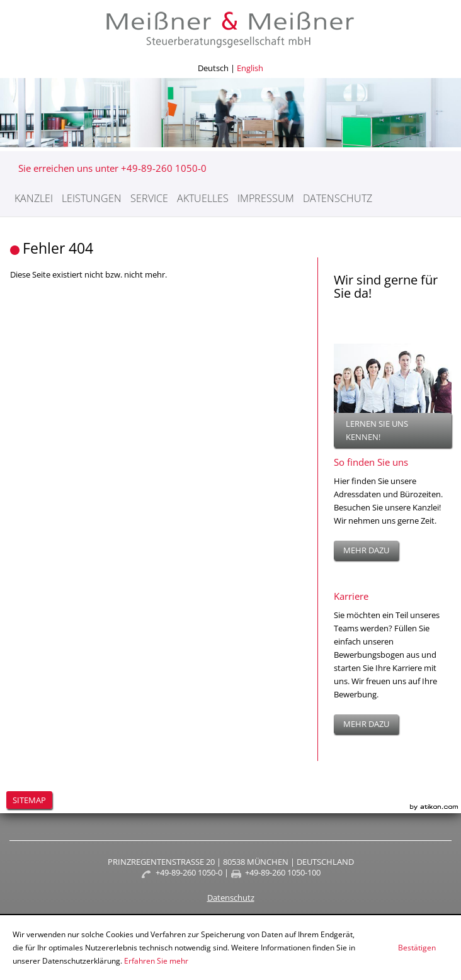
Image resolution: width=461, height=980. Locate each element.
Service (149, 198)
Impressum (266, 198)
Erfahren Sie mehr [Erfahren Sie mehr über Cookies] (156, 961)
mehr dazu (366, 550)
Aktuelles (203, 198)
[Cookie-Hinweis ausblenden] (417, 948)
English (250, 68)
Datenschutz (338, 198)
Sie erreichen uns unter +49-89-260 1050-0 (112, 168)
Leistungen (92, 198)
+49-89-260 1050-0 (189, 872)
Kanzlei (34, 198)
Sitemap (29, 800)
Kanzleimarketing (434, 807)
